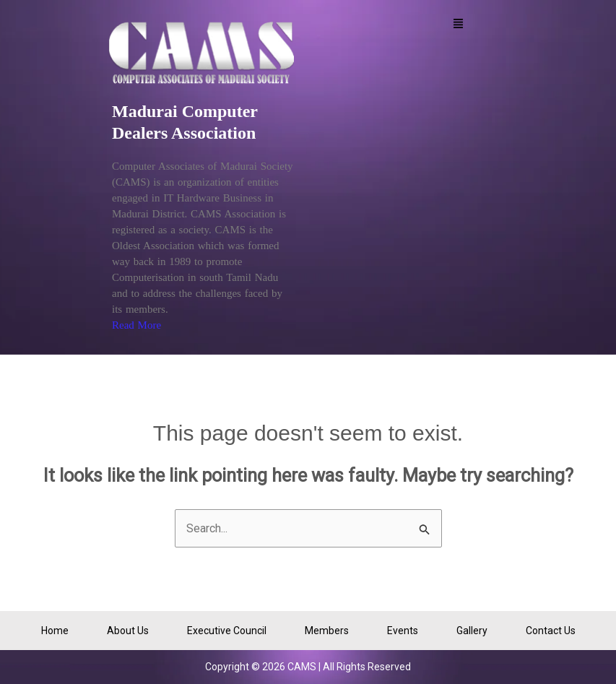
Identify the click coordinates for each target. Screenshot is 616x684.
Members (327, 631)
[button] (459, 25)
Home (55, 631)
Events (403, 631)
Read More (136, 325)
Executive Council (227, 631)
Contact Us (551, 631)
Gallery (472, 631)
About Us (128, 631)
